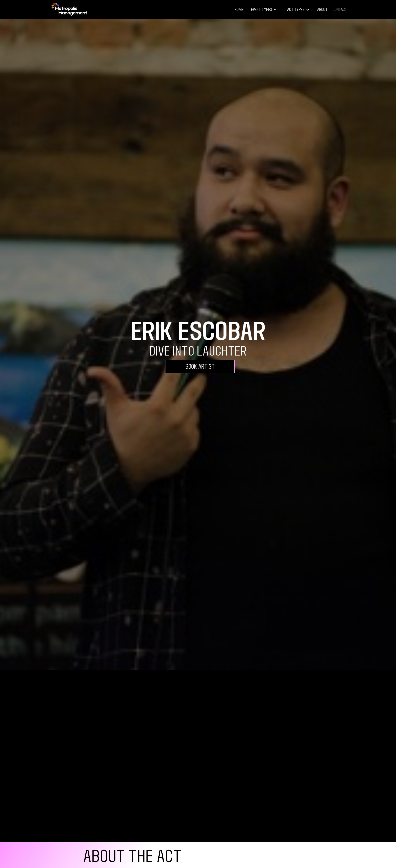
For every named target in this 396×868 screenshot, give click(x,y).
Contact (340, 9)
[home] (69, 9)
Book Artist (200, 367)
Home (239, 9)
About (322, 9)
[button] (264, 10)
